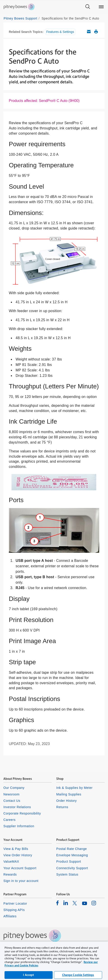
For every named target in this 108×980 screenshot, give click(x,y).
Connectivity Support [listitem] (72, 868)
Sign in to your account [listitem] (21, 881)
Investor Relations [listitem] (17, 807)
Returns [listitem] (62, 807)
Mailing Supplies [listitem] (69, 794)
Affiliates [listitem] (10, 916)
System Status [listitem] (67, 874)
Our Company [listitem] (14, 788)
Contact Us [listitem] (12, 801)
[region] (54, 961)
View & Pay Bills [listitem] (16, 849)
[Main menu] (101, 7)
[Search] (88, 7)
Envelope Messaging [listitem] (72, 855)
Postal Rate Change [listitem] (72, 849)
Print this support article (96, 32)
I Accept (28, 975)
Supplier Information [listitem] (19, 826)
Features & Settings (60, 32)
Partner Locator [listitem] (15, 903)
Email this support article (89, 32)
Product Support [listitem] (69, 862)
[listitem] (58, 903)
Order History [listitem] (67, 801)
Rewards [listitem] (10, 874)
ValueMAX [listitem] (11, 862)
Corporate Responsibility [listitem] (22, 813)
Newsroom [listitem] (11, 794)
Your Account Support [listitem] (20, 868)
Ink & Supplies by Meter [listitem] (74, 788)
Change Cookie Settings (78, 975)
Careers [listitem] (9, 820)
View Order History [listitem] (18, 855)
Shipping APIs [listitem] (14, 910)
